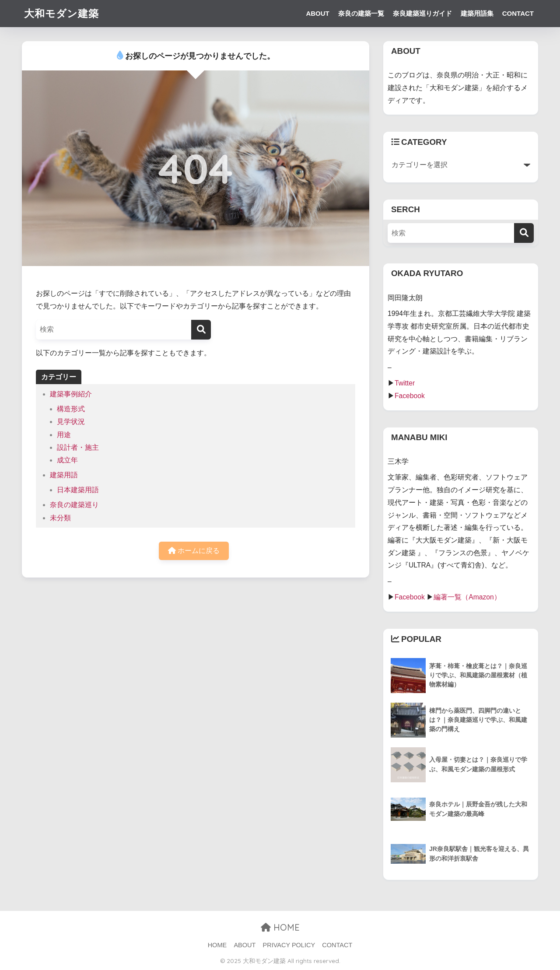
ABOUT (317, 13)
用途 (64, 435)
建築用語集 (477, 13)
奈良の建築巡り (74, 505)
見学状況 (71, 422)
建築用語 (64, 475)
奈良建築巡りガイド (422, 13)
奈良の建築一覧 (361, 13)
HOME (280, 927)
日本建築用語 (78, 490)
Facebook (410, 396)
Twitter (405, 383)
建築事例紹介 (71, 394)
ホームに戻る (194, 551)
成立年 (67, 460)
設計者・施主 (78, 447)
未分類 (60, 518)
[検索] (201, 330)
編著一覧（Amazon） (467, 597)
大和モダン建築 (61, 13)
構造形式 (71, 409)
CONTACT (518, 13)
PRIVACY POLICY (289, 945)
